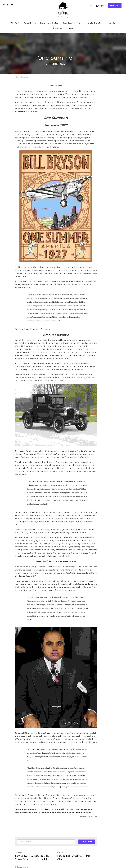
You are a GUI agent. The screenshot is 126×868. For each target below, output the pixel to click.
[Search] (91, 6)
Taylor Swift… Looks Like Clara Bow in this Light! (36, 832)
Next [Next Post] (67, 827)
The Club (115, 5)
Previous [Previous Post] (19, 827)
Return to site (21, 841)
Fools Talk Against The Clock (85, 830)
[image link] (63, 8)
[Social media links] (4, 5)
